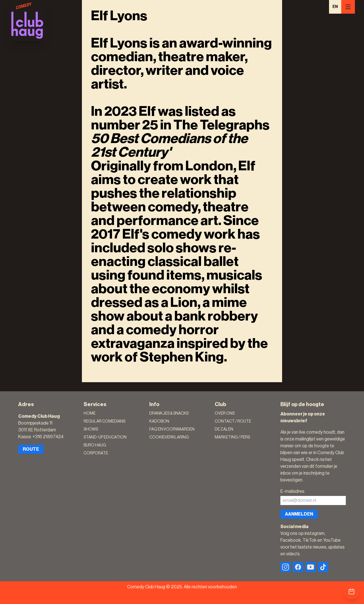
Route (31, 449)
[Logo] (27, 20)
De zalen (224, 429)
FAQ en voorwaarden (172, 429)
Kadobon (159, 421)
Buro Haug (95, 445)
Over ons (225, 413)
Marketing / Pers (232, 437)
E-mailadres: (293, 491)
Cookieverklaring (169, 437)
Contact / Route (233, 421)
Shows (91, 429)
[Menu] (348, 7)
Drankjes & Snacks (169, 413)
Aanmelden (299, 514)
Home (90, 413)
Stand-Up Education (105, 437)
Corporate (96, 453)
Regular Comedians (105, 421)
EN (335, 7)
